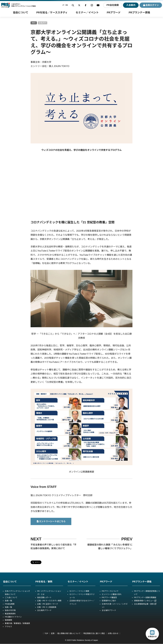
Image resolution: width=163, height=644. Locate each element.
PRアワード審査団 (109, 598)
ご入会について (11, 598)
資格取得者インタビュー (145, 601)
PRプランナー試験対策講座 (145, 598)
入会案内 (130, 5)
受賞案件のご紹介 (109, 601)
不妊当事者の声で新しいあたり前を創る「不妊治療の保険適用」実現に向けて (53, 547)
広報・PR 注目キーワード (48, 604)
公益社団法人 (24, 5)
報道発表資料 (10, 614)
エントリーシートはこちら (51, 521)
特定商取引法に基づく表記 (94, 633)
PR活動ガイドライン (13, 617)
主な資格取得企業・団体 (145, 604)
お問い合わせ (113, 633)
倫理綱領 (8, 620)
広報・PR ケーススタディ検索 (49, 601)
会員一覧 (8, 601)
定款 (53, 633)
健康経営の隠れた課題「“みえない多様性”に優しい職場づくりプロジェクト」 (110, 547)
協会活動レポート (44, 598)
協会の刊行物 (10, 610)
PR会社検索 (112, 5)
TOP (46, 633)
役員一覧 (8, 607)
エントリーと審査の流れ (112, 594)
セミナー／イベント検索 (79, 591)
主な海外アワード (44, 610)
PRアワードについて (110, 591)
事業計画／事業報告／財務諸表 (17, 623)
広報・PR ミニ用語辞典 (47, 607)
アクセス (8, 627)
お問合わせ (152, 634)
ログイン (151, 5)
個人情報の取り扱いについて (69, 633)
